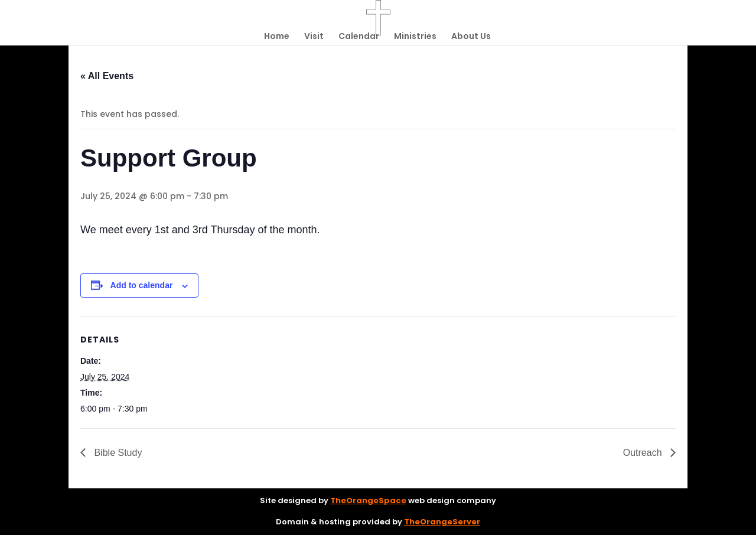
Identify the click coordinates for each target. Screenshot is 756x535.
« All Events (107, 76)
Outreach (644, 453)
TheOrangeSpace (368, 500)
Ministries (415, 37)
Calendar (359, 37)
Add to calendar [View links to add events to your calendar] (142, 285)
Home (277, 37)
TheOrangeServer (442, 522)
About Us (471, 37)
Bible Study (117, 453)
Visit (314, 37)
